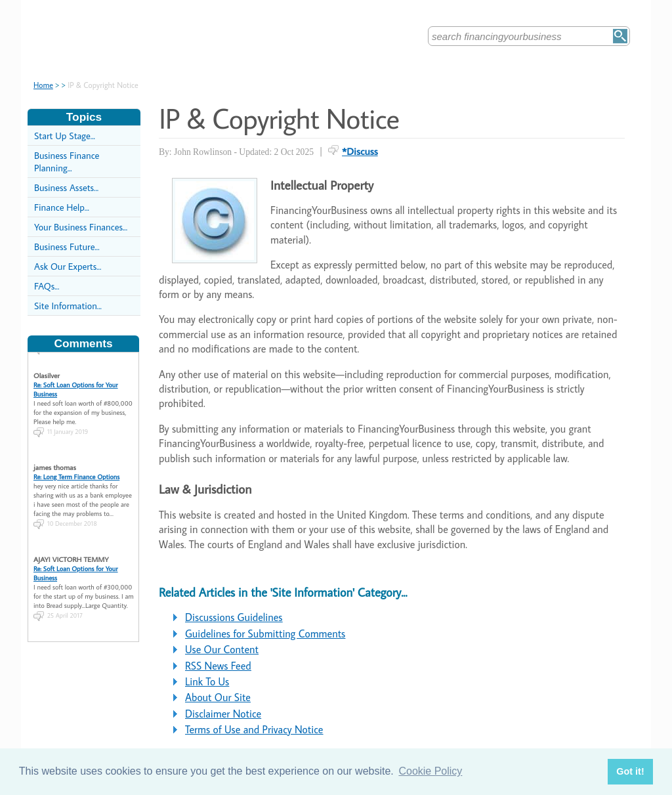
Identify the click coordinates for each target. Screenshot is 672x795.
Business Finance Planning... (67, 161)
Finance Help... (62, 207)
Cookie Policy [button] (430, 771)
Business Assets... (66, 187)
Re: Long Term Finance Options (76, 472)
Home (43, 85)
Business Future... (67, 247)
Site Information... (68, 306)
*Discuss (360, 151)
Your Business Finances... (81, 227)
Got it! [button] (630, 771)
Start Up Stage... (65, 136)
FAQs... (47, 286)
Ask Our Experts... (68, 266)
